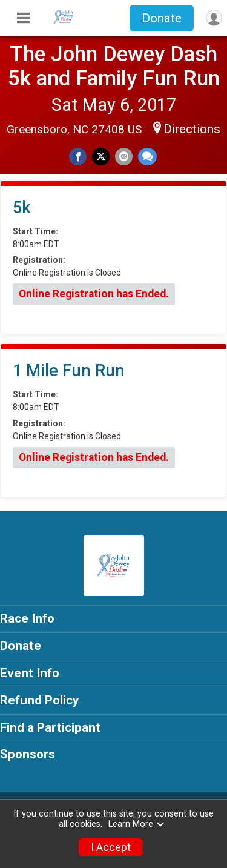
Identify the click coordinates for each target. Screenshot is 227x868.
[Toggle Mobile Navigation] (24, 18)
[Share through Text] (147, 157)
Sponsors (28, 754)
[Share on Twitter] (101, 157)
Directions (192, 129)
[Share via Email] (124, 157)
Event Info (30, 673)
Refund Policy (39, 700)
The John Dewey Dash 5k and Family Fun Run (114, 66)
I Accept (111, 847)
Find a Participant (50, 727)
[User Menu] (214, 18)
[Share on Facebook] (78, 157)
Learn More (137, 824)
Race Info (27, 618)
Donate (162, 18)
